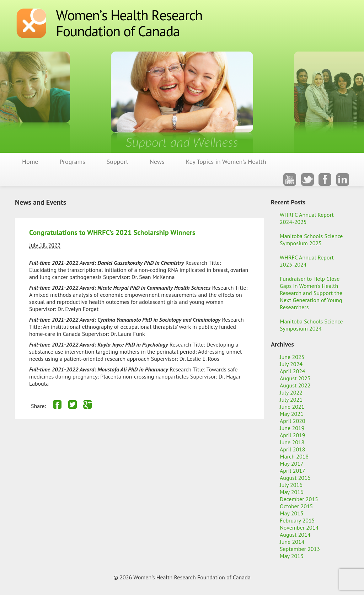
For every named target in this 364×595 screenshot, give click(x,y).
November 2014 (299, 527)
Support (117, 162)
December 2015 (299, 499)
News (157, 162)
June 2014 (292, 542)
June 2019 (292, 428)
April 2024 (293, 371)
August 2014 (295, 535)
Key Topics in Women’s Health (226, 162)
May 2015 (292, 513)
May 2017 (292, 463)
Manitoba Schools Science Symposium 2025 (311, 240)
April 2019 (293, 435)
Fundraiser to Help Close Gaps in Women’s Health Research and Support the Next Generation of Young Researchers (311, 293)
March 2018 (294, 456)
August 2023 (295, 378)
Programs (73, 162)
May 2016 (292, 492)
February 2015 (297, 520)
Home (30, 162)
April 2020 (293, 421)
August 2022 (295, 385)
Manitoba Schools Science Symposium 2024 (311, 325)
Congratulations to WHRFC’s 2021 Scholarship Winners (112, 232)
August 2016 (295, 478)
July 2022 (291, 392)
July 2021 (291, 400)
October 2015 (296, 506)
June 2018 (292, 442)
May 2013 (292, 556)
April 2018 (293, 449)
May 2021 (292, 414)
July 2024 (291, 364)
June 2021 (292, 407)
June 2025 (292, 357)
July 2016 (291, 485)
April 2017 (293, 471)
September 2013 (300, 549)
